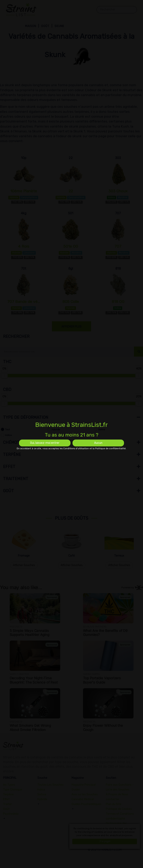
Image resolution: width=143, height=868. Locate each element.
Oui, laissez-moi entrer (45, 443)
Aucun (98, 443)
